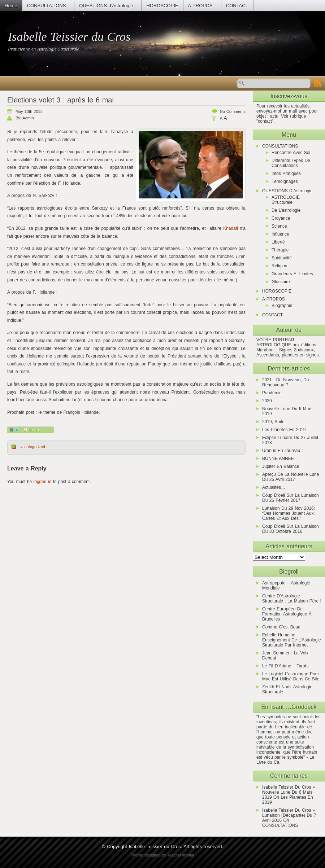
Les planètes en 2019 (284, 430)
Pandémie (272, 393)
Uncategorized (32, 447)
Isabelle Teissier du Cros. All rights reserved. (176, 847)
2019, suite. (274, 422)
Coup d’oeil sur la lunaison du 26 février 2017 (291, 498)
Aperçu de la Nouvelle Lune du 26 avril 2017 (291, 477)
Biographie (282, 306)
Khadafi (231, 228)
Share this (33, 430)
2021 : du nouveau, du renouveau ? (285, 382)
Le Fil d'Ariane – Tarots (285, 666)
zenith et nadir (277, 687)
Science (279, 226)
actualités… (274, 487)
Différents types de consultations (291, 163)
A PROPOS (200, 6)
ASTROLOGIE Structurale (286, 200)
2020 (267, 401)
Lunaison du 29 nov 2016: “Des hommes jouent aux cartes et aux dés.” (289, 513)
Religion (279, 266)
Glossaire (281, 282)
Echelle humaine (279, 635)
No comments (233, 111)
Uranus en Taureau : (283, 451)
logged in (43, 482)
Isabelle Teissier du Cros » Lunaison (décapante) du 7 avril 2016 (289, 815)
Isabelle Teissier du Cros (69, 37)
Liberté (278, 242)
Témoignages (285, 181)
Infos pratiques (286, 174)
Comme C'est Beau (281, 627)
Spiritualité (282, 258)
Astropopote (274, 583)
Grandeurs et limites (292, 274)
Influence (280, 234)
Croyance (281, 218)
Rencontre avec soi (291, 153)
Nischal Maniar (181, 855)
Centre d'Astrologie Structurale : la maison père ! (292, 599)
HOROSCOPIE (162, 6)
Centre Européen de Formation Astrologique (285, 611)
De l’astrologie (286, 210)
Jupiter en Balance (281, 466)
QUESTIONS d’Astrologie (106, 6)
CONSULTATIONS (47, 6)
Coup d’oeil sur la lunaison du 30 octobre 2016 (291, 529)
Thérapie (280, 250)
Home (11, 6)
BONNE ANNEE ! (279, 459)
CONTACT (237, 6)
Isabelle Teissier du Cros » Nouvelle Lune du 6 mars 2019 (289, 792)
